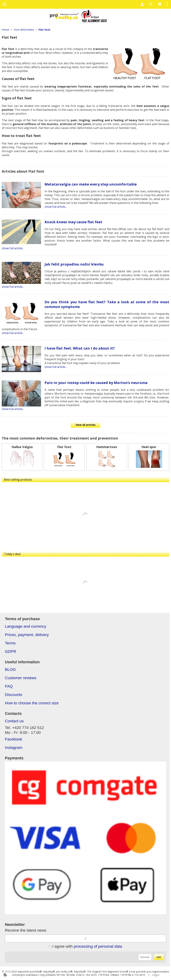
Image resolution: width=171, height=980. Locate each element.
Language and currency (26, 626)
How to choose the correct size (32, 703)
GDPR (11, 651)
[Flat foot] (64, 457)
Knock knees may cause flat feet (73, 222)
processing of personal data (98, 946)
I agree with (85, 946)
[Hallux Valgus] (22, 457)
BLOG (10, 669)
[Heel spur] (149, 457)
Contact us (14, 721)
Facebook (14, 739)
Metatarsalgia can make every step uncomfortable (91, 184)
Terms (10, 643)
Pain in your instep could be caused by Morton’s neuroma (96, 383)
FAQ (9, 686)
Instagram (14, 748)
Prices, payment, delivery (27, 635)
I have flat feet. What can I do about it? (80, 348)
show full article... (56, 207)
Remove (145, 957)
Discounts (14, 695)
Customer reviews (21, 678)
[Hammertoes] (107, 457)
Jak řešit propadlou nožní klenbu (74, 264)
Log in (156, 975)
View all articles (86, 425)
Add (159, 957)
